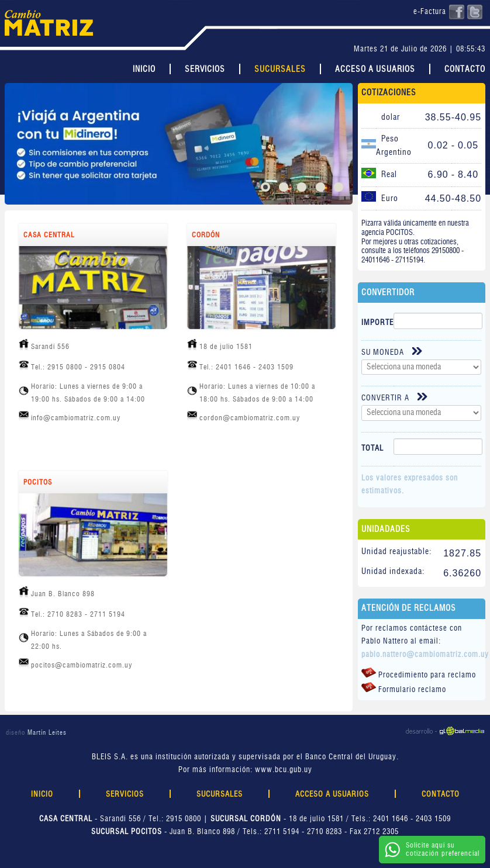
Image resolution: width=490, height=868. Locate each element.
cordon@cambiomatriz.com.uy (250, 418)
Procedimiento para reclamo (419, 673)
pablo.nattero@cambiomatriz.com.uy (425, 655)
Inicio (144, 70)
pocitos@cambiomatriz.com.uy (82, 665)
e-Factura (430, 12)
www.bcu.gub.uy (284, 770)
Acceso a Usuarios (375, 70)
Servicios (205, 70)
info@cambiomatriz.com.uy (76, 418)
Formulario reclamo (404, 688)
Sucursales (280, 70)
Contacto (465, 70)
